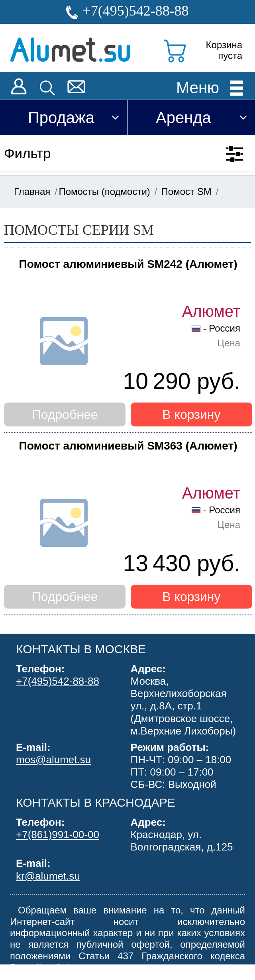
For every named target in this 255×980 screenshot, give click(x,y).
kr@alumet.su (48, 876)
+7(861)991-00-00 (58, 835)
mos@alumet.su (53, 760)
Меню (198, 87)
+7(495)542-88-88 (135, 11)
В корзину (191, 414)
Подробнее (65, 414)
